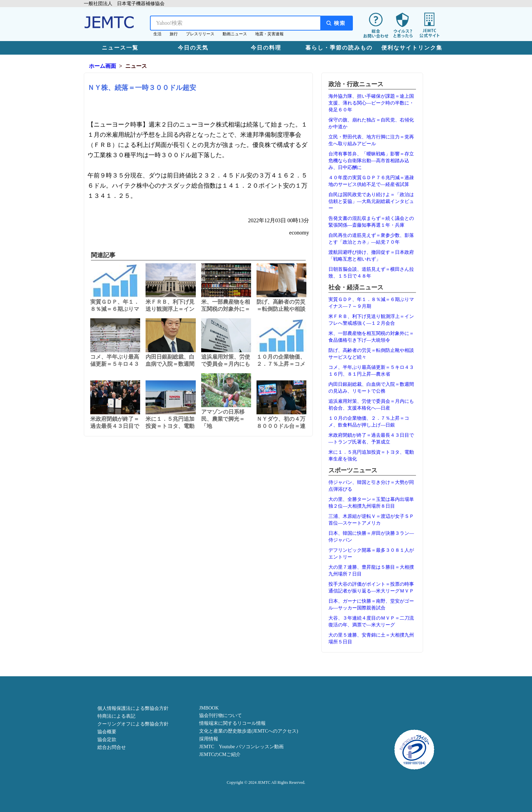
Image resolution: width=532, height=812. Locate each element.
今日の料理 (266, 48)
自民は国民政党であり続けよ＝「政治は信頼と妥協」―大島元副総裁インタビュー (371, 201)
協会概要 (107, 732)
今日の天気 (193, 48)
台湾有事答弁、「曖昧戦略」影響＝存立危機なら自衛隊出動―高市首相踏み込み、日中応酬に (371, 161)
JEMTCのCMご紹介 (220, 754)
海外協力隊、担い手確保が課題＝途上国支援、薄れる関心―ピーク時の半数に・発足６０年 (371, 103)
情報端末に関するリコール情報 (232, 723)
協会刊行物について (221, 715)
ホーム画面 (102, 66)
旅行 (174, 34)
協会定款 (107, 740)
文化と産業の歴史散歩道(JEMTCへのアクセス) (249, 731)
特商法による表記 (116, 716)
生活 (157, 34)
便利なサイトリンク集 (412, 48)
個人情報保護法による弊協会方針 (133, 708)
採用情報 (209, 739)
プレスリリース (200, 34)
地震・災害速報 (269, 34)
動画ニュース (235, 34)
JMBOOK (209, 708)
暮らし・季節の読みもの (339, 48)
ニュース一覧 (120, 48)
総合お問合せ (112, 747)
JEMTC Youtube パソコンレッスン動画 (241, 747)
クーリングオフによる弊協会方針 (133, 724)
